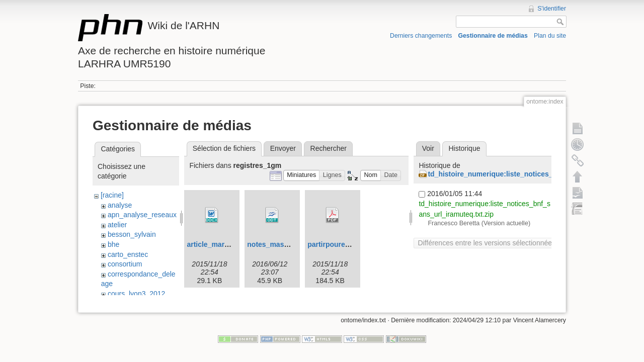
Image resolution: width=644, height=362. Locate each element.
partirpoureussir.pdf (341, 244)
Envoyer (283, 148)
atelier (117, 225)
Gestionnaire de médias (493, 36)
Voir (428, 148)
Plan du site (550, 36)
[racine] (112, 195)
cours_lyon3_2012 (136, 294)
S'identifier (552, 9)
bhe (113, 244)
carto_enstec (128, 254)
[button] (302, 176)
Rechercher (329, 148)
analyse (120, 205)
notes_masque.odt (278, 244)
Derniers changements (421, 36)
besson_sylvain (132, 234)
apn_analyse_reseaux (142, 215)
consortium (125, 264)
